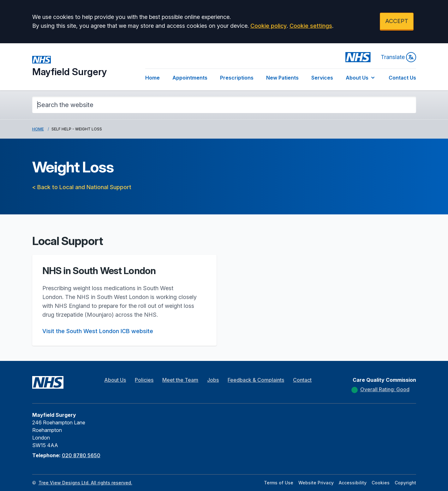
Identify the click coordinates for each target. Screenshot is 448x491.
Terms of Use (279, 483)
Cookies (381, 483)
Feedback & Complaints (256, 380)
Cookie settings (311, 26)
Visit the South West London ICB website (98, 331)
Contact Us (402, 78)
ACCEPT (397, 21)
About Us (361, 78)
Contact (302, 380)
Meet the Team (180, 380)
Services (322, 78)
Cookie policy (269, 26)
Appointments (190, 78)
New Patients (282, 78)
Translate (398, 57)
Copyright (405, 483)
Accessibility (353, 483)
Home (152, 78)
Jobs (213, 380)
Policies (144, 380)
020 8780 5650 (81, 455)
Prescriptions (237, 78)
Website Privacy (316, 483)
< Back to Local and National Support (82, 187)
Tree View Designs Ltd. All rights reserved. (85, 483)
